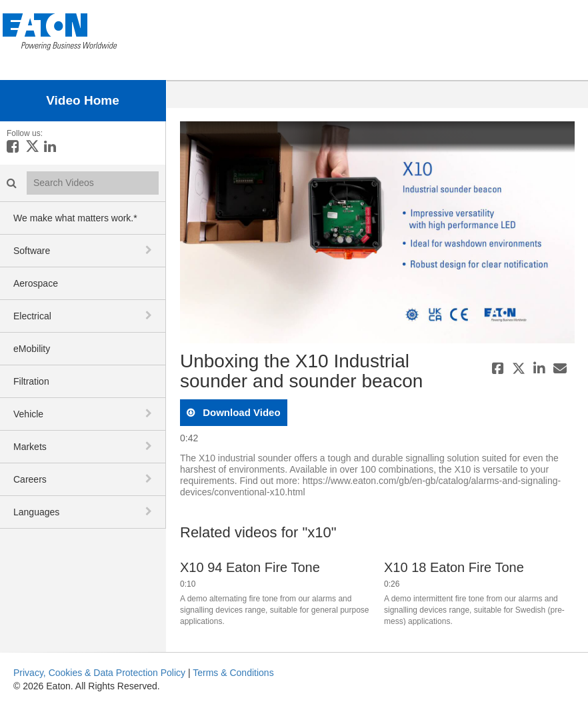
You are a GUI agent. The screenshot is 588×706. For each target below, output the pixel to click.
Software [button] (32, 251)
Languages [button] (36, 512)
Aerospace (36, 283)
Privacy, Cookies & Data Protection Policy (99, 673)
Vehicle (28, 414)
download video (240, 412)
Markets (30, 447)
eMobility (32, 349)
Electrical (32, 316)
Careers (30, 479)
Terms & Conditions (233, 673)
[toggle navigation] (150, 250)
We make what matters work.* (75, 218)
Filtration (31, 381)
